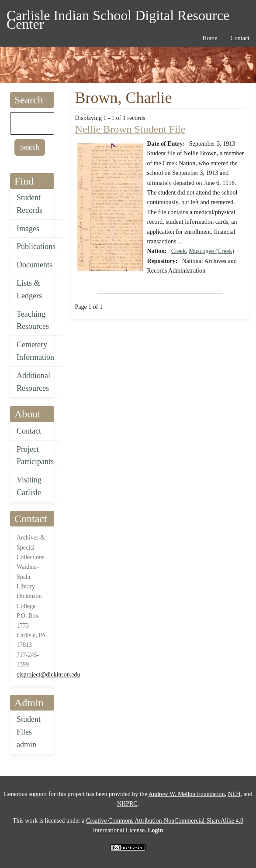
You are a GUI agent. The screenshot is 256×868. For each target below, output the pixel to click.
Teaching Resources (33, 320)
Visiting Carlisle (29, 486)
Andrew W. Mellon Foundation (187, 794)
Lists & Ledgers (29, 289)
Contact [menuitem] (240, 38)
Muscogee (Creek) (211, 251)
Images (28, 229)
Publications (36, 246)
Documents (35, 265)
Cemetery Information (35, 351)
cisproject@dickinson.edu (48, 675)
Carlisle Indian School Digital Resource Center (118, 17)
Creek (178, 251)
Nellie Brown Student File (130, 129)
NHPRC (127, 804)
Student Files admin (29, 732)
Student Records (29, 204)
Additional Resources (33, 382)
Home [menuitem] (210, 38)
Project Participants (35, 456)
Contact (29, 431)
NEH (234, 794)
